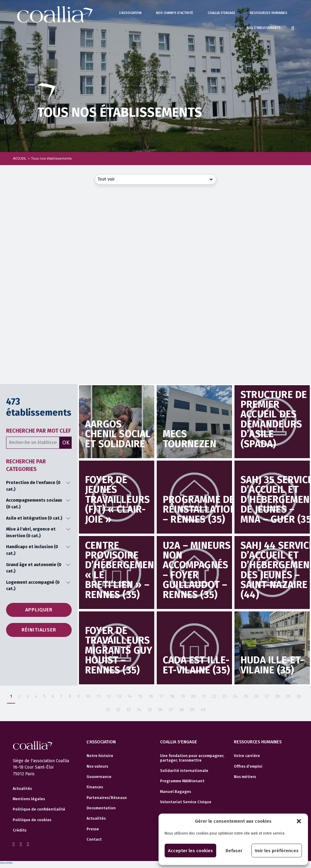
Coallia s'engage (222, 13)
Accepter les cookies (190, 851)
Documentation (101, 808)
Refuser (234, 851)
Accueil (20, 159)
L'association (130, 13)
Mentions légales (29, 799)
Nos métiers (245, 777)
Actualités (22, 789)
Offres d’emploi (248, 766)
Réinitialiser (39, 630)
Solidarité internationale (184, 771)
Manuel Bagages (176, 792)
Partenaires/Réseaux (107, 798)
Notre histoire (100, 756)
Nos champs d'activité (175, 13)
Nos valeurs (97, 766)
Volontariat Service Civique (186, 802)
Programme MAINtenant (182, 781)
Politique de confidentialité (39, 809)
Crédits (20, 830)
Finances (95, 787)
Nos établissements (264, 28)
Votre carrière (247, 756)
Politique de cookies (32, 820)
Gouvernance (99, 777)
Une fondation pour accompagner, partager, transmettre (192, 758)
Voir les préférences (277, 851)
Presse (93, 829)
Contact (94, 839)
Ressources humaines (269, 13)
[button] (299, 821)
